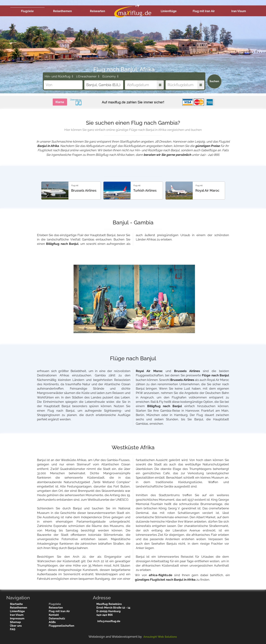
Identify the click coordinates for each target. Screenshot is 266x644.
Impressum (17, 618)
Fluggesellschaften (61, 626)
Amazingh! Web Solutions (160, 637)
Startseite (16, 604)
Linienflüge (169, 11)
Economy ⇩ (111, 76)
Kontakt (54, 615)
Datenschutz (57, 618)
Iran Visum (239, 11)
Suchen (214, 81)
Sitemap (15, 622)
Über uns (16, 626)
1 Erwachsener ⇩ (88, 76)
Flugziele (27, 11)
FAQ (13, 629)
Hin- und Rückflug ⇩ (59, 76)
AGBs (52, 622)
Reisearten (98, 11)
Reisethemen (62, 11)
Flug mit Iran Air (204, 11)
